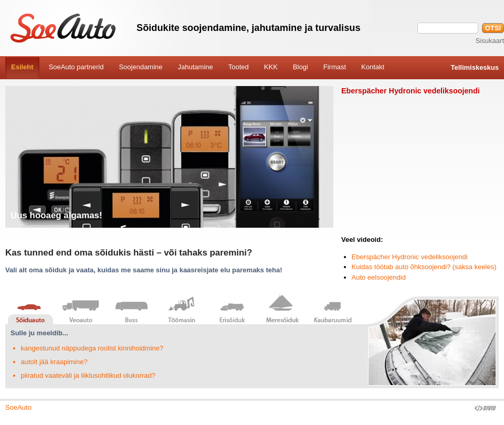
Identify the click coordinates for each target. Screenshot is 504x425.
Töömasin (182, 309)
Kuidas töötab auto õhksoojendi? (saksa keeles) (424, 267)
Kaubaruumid (333, 309)
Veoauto (81, 309)
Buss (131, 309)
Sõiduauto (30, 309)
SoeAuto (18, 407)
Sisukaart (490, 41)
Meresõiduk (282, 309)
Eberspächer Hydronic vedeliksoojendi (410, 257)
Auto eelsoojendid (379, 277)
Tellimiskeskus (475, 67)
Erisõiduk (232, 309)
